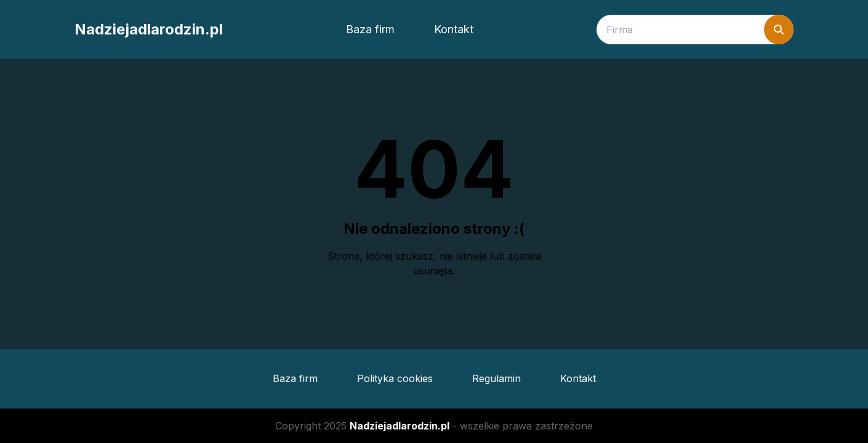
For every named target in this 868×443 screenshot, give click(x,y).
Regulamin (496, 378)
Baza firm (370, 29)
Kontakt (454, 29)
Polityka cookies (395, 378)
